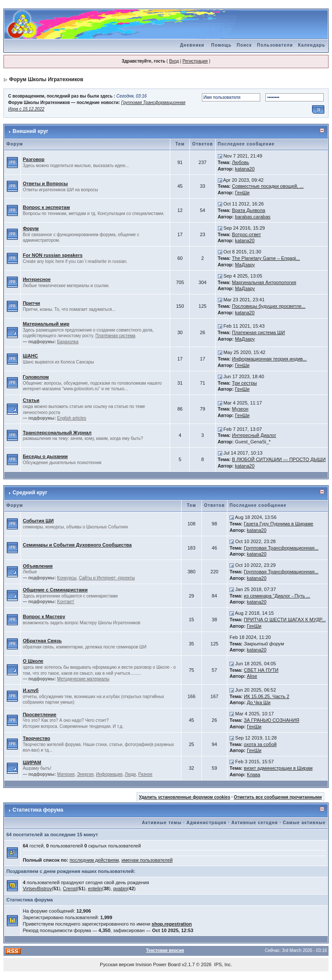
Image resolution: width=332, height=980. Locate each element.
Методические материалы (83, 679)
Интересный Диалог (254, 435)
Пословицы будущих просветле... (269, 306)
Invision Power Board (158, 964)
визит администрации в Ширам (278, 768)
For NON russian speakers (53, 255)
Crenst (70, 888)
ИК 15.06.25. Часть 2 (267, 696)
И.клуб (31, 690)
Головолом (36, 377)
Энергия (85, 774)
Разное (145, 774)
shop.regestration (172, 924)
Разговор (34, 159)
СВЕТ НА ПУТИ (261, 670)
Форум (31, 228)
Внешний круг (30, 131)
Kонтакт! (66, 602)
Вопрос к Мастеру (44, 616)
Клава (254, 775)
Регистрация (195, 61)
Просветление (40, 714)
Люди (130, 774)
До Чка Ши (259, 702)
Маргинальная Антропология (264, 282)
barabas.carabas (253, 217)
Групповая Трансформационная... (281, 548)
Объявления (38, 566)
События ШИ (38, 521)
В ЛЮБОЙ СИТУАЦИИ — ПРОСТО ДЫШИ (279, 459)
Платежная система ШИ (259, 332)
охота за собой (260, 744)
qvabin (120, 888)
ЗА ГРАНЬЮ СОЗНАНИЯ (271, 720)
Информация (109, 774)
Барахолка (68, 342)
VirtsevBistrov (37, 888)
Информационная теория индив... (270, 359)
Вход (174, 61)
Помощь (221, 45)
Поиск (244, 45)
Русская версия (117, 964)
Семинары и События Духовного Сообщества (77, 545)
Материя (66, 774)
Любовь (241, 162)
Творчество (37, 738)
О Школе (33, 661)
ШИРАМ (32, 762)
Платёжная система (116, 336)
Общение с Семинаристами (55, 590)
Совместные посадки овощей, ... (268, 186)
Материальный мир (46, 324)
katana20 (245, 169)
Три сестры (245, 383)
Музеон (240, 409)
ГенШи (243, 193)
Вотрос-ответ (247, 234)
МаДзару (245, 265)
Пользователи (275, 45)
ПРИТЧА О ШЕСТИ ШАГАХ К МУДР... (285, 620)
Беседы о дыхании (45, 456)
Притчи (32, 303)
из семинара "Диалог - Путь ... (277, 596)
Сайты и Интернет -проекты (107, 578)
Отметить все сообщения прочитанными (278, 797)
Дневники (192, 45)
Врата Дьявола (249, 210)
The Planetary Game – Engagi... (266, 258)
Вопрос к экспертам (46, 207)
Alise (252, 676)
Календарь (312, 45)
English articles (72, 418)
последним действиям (94, 860)
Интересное (37, 279)
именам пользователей (147, 860)
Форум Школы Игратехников (46, 79)
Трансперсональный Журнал (57, 433)
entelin (95, 888)
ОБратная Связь (42, 641)
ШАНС (30, 356)
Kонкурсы (67, 578)
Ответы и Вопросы (45, 183)
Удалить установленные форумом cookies (185, 797)
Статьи (31, 400)
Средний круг (30, 493)
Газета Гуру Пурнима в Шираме (279, 524)
